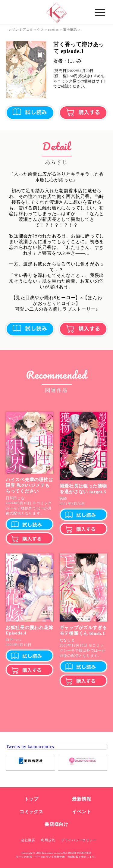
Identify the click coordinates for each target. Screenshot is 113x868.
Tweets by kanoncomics (30, 747)
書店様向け (56, 824)
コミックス (31, 812)
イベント (82, 812)
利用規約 (48, 840)
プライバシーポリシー (79, 840)
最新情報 (82, 799)
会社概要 (28, 840)
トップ (31, 799)
